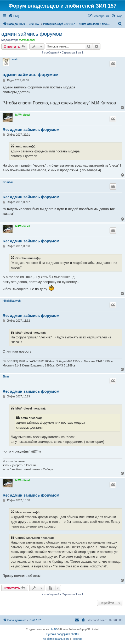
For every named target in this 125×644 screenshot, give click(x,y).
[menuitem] (14, 16)
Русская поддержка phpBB (62, 634)
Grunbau (8, 182)
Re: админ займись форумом (31, 129)
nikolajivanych (12, 301)
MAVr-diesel (27, 40)
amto (15, 59)
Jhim (6, 377)
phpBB (54, 629)
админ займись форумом (32, 34)
